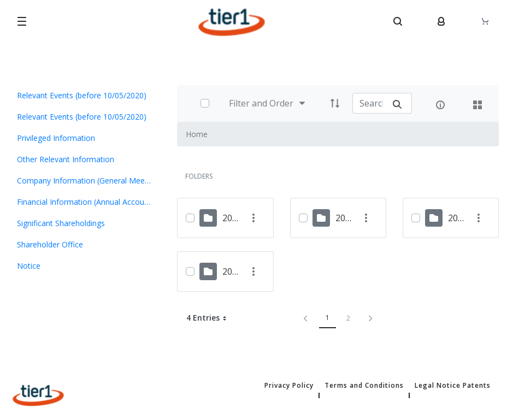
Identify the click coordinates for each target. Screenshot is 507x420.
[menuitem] (84, 95)
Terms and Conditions (364, 386)
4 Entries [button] (211, 318)
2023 (345, 218)
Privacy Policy (289, 386)
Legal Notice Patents (453, 386)
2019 (458, 218)
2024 (232, 218)
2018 (232, 271)
